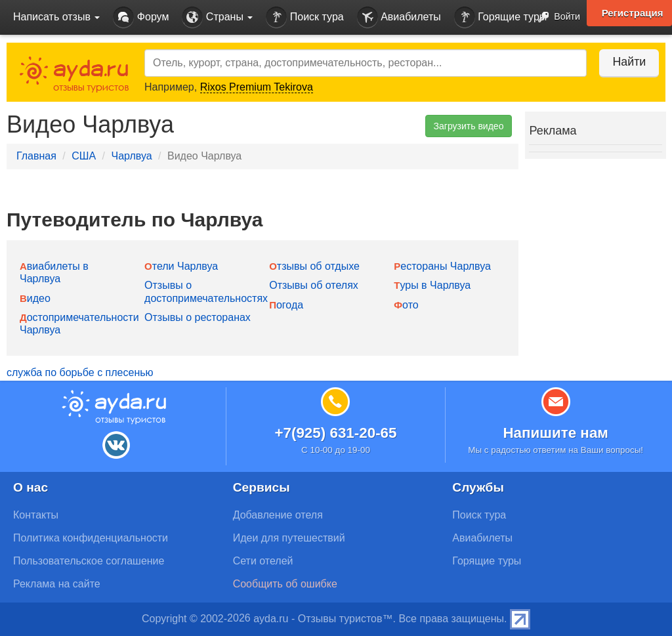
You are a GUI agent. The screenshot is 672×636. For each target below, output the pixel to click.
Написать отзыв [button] (56, 17)
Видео (35, 298)
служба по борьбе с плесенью (80, 372)
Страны (217, 17)
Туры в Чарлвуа (432, 285)
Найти (626, 62)
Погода (286, 305)
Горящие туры (501, 17)
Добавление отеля (278, 515)
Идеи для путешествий (289, 538)
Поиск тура (304, 17)
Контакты (36, 515)
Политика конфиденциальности (91, 538)
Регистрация (632, 13)
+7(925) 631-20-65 (335, 433)
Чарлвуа (131, 156)
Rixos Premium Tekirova (257, 87)
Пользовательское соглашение (89, 561)
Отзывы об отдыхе (314, 266)
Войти (556, 17)
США (84, 156)
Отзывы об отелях (314, 285)
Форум (141, 17)
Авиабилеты (399, 17)
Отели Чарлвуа (181, 266)
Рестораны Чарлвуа (442, 266)
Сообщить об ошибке (285, 584)
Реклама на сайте (57, 584)
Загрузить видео (469, 126)
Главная (36, 156)
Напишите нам (556, 433)
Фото (406, 305)
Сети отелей (263, 561)
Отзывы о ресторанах (198, 317)
